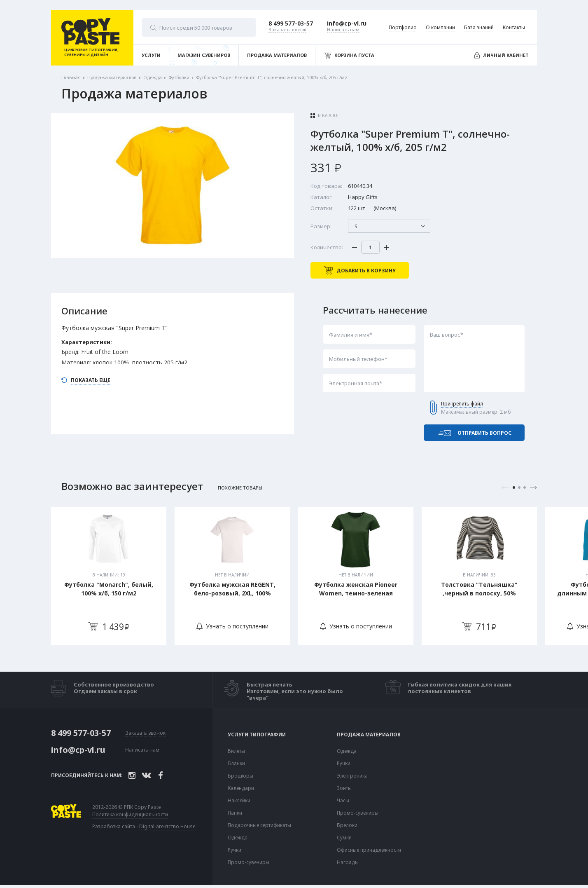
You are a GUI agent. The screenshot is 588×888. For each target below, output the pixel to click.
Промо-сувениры (248, 862)
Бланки (236, 764)
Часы (343, 801)
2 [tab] (519, 487)
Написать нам (142, 750)
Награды (348, 862)
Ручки (234, 850)
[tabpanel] (109, 576)
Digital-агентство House (167, 826)
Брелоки (347, 825)
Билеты (236, 751)
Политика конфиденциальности (130, 815)
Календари (241, 788)
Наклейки (239, 801)
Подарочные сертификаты (259, 825)
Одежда (238, 838)
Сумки (344, 838)
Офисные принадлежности (369, 850)
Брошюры (240, 776)
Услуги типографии (257, 735)
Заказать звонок (145, 733)
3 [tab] (525, 487)
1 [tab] (514, 487)
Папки (235, 813)
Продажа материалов (369, 735)
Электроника (352, 776)
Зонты (344, 788)
